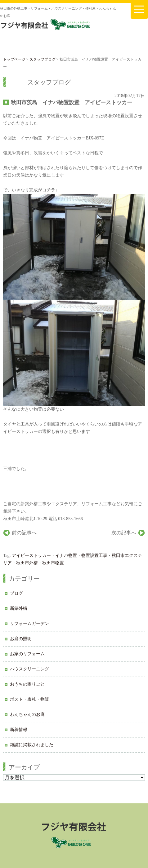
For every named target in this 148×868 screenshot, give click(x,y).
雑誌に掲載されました (32, 745)
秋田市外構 (27, 563)
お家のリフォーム (27, 654)
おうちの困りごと (27, 684)
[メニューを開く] (139, 9)
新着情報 (19, 730)
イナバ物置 (66, 556)
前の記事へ (24, 533)
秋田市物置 (53, 563)
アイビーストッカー (31, 556)
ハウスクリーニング (29, 669)
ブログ (16, 593)
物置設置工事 (94, 556)
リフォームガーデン (29, 624)
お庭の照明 (21, 639)
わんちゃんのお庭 (27, 714)
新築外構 (19, 608)
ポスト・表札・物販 (29, 699)
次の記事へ (124, 533)
